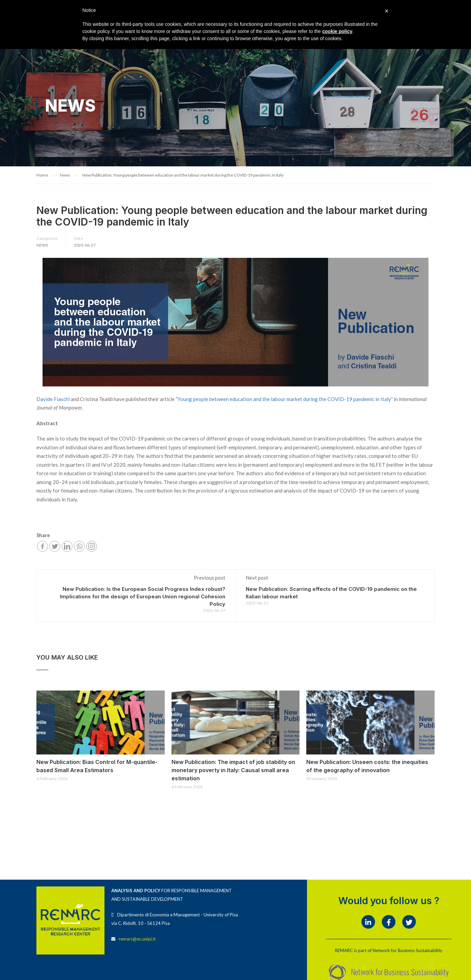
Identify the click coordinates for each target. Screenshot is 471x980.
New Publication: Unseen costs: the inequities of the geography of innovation (367, 766)
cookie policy (337, 31)
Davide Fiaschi (53, 399)
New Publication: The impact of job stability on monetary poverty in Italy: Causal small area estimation (233, 770)
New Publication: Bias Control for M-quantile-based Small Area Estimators (97, 766)
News (42, 246)
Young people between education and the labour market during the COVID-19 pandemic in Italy (284, 399)
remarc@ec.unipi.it (137, 939)
